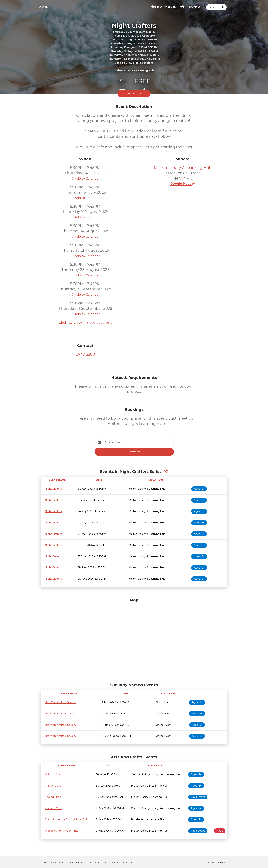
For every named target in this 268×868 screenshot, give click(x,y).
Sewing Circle (53, 797)
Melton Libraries (218, 862)
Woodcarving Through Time (62, 831)
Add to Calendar (85, 178)
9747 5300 (85, 354)
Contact (94, 862)
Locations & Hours (61, 862)
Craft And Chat (54, 786)
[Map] (134, 639)
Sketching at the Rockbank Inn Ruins (67, 819)
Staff (106, 862)
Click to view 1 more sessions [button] (134, 63)
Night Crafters (53, 489)
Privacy (81, 862)
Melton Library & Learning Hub (183, 168)
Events (43, 7)
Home (43, 862)
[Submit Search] (224, 7)
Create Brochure (123, 862)
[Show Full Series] (166, 472)
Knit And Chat (53, 774)
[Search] (213, 7)
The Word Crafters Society (61, 702)
